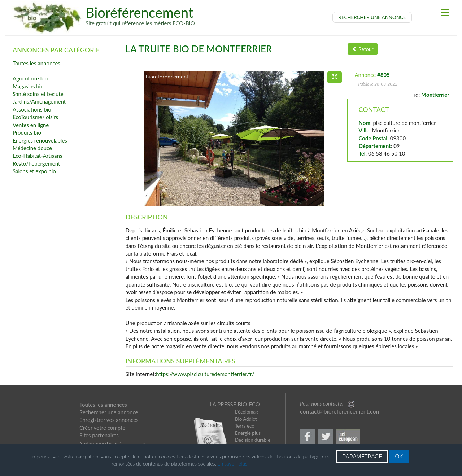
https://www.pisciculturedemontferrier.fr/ (205, 374)
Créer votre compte (102, 428)
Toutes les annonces (103, 405)
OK (399, 457)
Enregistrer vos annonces (109, 420)
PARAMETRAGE (362, 457)
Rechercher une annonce (109, 412)
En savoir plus (233, 464)
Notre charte (95, 443)
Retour (363, 49)
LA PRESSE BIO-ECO (235, 404)
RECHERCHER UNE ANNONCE (372, 17)
